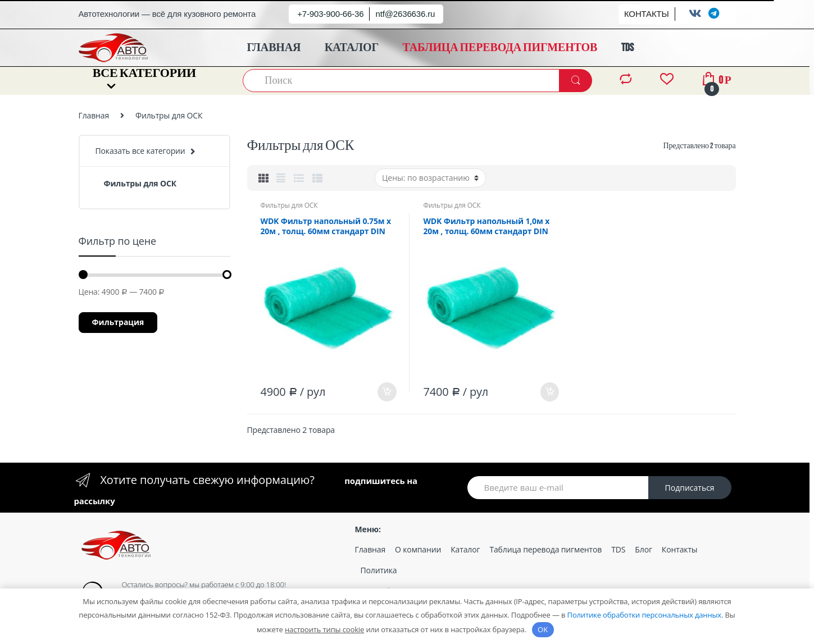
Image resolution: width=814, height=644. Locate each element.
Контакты (680, 549)
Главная (94, 115)
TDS (627, 48)
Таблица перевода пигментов (545, 549)
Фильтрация (118, 322)
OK (543, 629)
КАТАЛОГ (352, 48)
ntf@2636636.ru (405, 14)
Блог (643, 549)
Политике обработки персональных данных (644, 615)
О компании (418, 549)
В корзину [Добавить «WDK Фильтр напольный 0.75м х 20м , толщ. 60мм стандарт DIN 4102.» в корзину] (386, 392)
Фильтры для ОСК (289, 205)
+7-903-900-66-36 (330, 14)
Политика (379, 570)
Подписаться (690, 488)
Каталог (465, 549)
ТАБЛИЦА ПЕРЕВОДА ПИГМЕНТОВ (500, 48)
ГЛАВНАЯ (274, 48)
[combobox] (402, 81)
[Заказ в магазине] (430, 178)
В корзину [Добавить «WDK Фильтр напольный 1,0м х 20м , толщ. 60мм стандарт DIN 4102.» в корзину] (549, 392)
